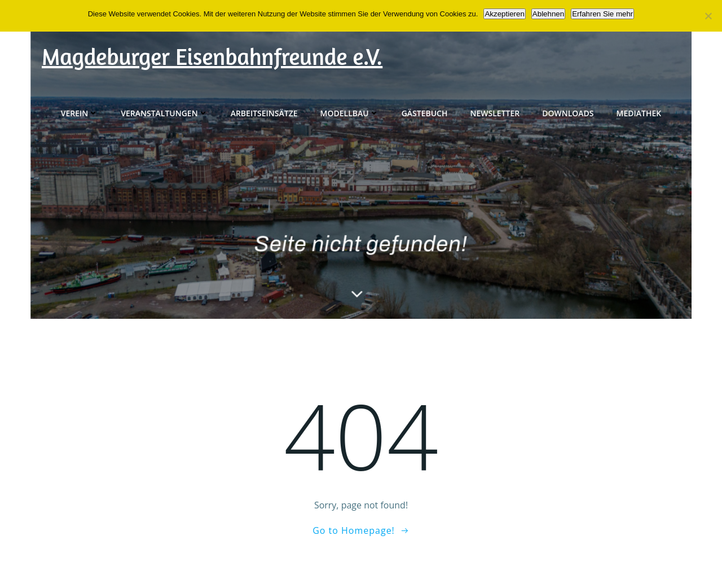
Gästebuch (425, 113)
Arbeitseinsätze (264, 113)
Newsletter (495, 113)
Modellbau (350, 113)
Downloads (568, 113)
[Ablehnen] (708, 16)
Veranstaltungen (164, 113)
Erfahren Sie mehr (602, 14)
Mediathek (639, 113)
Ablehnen (548, 14)
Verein (80, 113)
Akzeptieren (504, 14)
